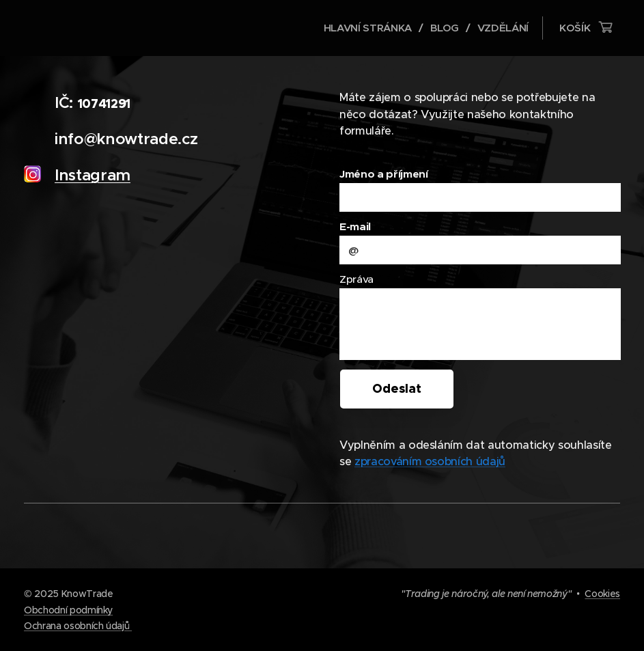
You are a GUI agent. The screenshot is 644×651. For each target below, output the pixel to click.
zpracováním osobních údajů (429, 461)
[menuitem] (367, 28)
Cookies (602, 594)
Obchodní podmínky (68, 610)
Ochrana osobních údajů (78, 626)
